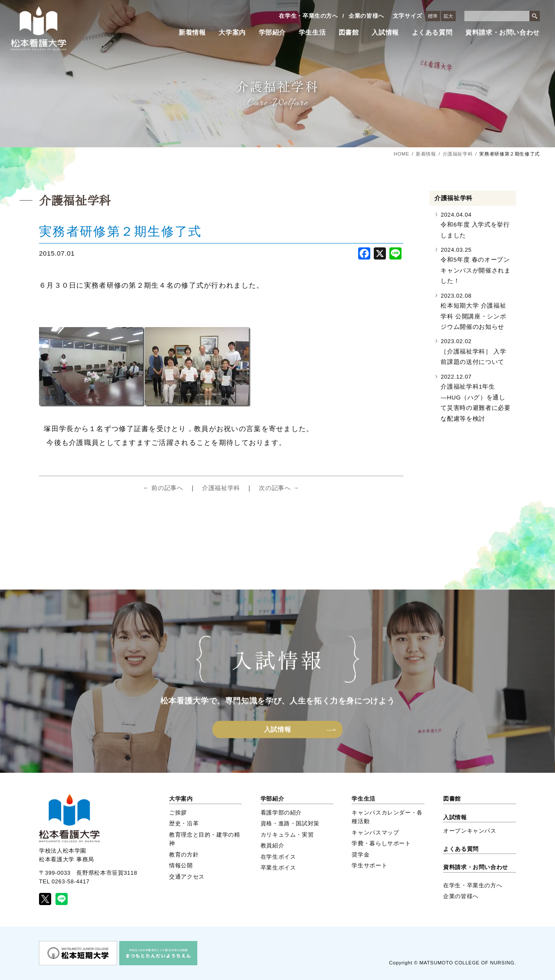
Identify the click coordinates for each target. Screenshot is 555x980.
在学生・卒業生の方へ (308, 16)
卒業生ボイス (278, 868)
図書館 (349, 32)
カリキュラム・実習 (287, 835)
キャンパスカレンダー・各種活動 (387, 817)
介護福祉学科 (458, 154)
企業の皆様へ (366, 16)
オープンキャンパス (470, 831)
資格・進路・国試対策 (290, 823)
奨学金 (361, 855)
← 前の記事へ (163, 488)
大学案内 (232, 32)
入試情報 (385, 32)
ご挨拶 (178, 813)
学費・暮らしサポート (381, 843)
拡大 (448, 16)
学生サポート (369, 865)
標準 (433, 16)
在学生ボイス (278, 857)
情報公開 (181, 865)
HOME (402, 154)
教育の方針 (184, 855)
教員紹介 (273, 845)
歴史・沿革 (184, 823)
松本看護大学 (39, 28)
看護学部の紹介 (281, 813)
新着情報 (192, 32)
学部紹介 (273, 32)
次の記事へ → (279, 488)
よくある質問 (432, 32)
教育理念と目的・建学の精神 (205, 839)
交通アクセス (187, 877)
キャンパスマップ (375, 832)
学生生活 (312, 32)
